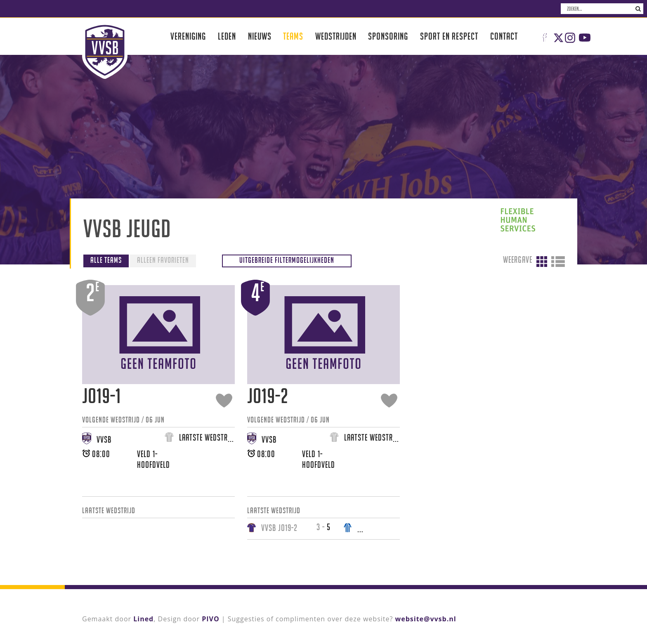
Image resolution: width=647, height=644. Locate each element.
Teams (293, 36)
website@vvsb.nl (426, 619)
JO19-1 (102, 396)
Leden (227, 36)
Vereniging (188, 36)
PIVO (210, 619)
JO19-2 (268, 396)
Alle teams (106, 260)
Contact (504, 36)
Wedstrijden (336, 36)
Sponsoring (388, 36)
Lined (143, 619)
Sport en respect (449, 36)
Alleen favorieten (163, 260)
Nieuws (260, 36)
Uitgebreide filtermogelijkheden (287, 260)
